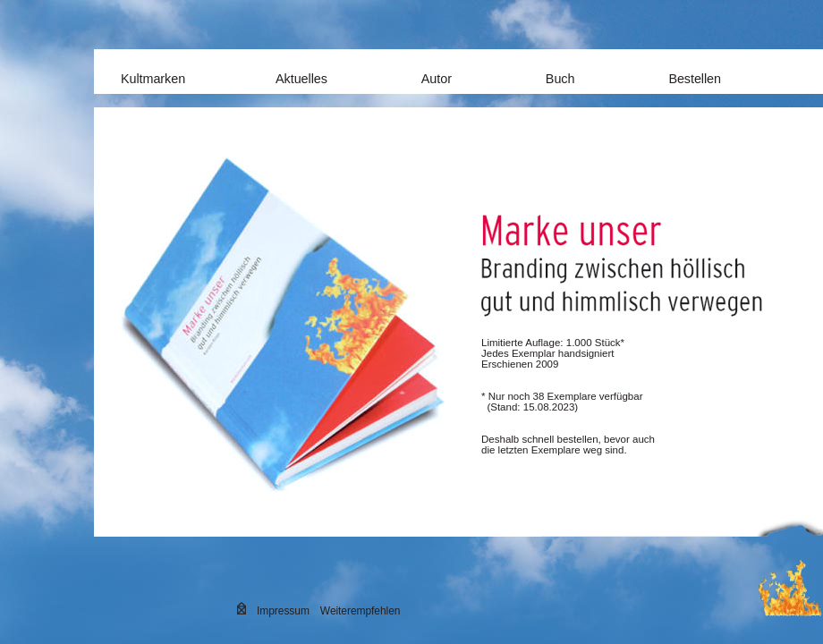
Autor (437, 79)
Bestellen (695, 79)
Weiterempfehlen (361, 611)
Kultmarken (153, 79)
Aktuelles (301, 79)
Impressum (283, 611)
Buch (560, 79)
